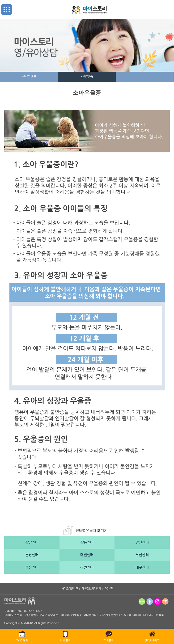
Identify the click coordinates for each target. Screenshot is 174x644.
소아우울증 (87, 77)
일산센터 (142, 542)
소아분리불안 (29, 77)
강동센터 (87, 542)
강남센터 (32, 542)
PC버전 (109, 589)
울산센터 (32, 567)
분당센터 (32, 555)
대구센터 (142, 567)
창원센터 (87, 567)
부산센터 (142, 555)
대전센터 (87, 555)
